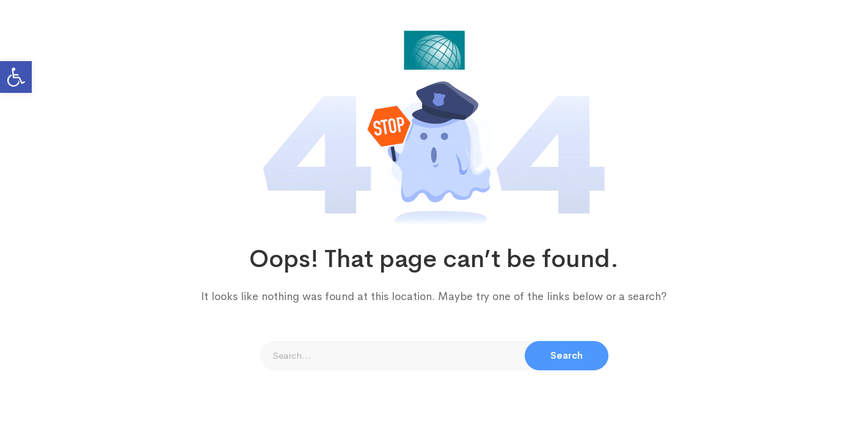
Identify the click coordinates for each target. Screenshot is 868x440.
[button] (16, 77)
